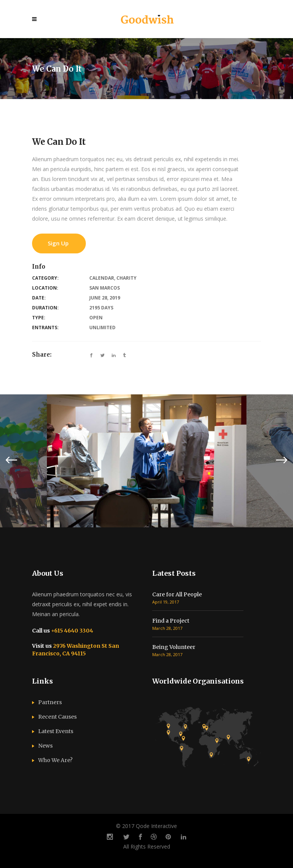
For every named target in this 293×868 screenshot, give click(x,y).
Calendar (102, 278)
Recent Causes (57, 717)
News (45, 746)
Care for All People (177, 594)
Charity (126, 278)
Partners (50, 702)
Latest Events (56, 731)
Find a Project (171, 621)
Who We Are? (55, 760)
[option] (147, 461)
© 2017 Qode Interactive (146, 826)
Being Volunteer (174, 647)
